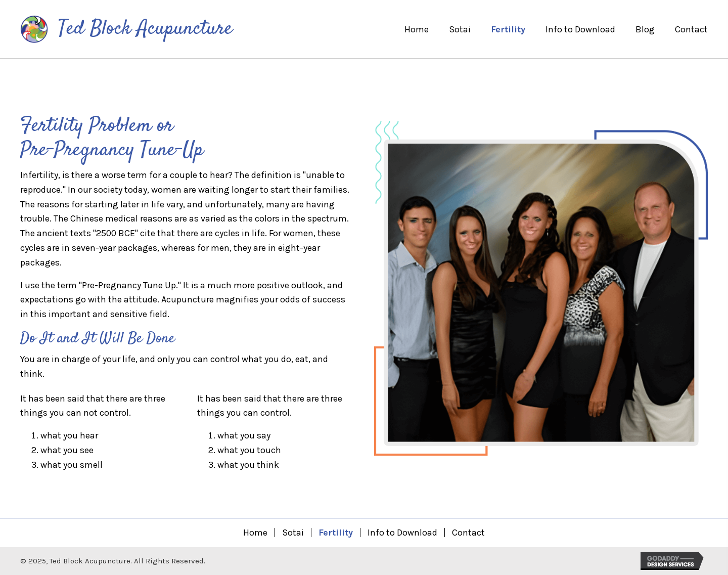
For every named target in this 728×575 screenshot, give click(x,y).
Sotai (293, 533)
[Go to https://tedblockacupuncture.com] (127, 30)
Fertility (336, 533)
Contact (468, 533)
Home (255, 533)
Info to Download (402, 533)
